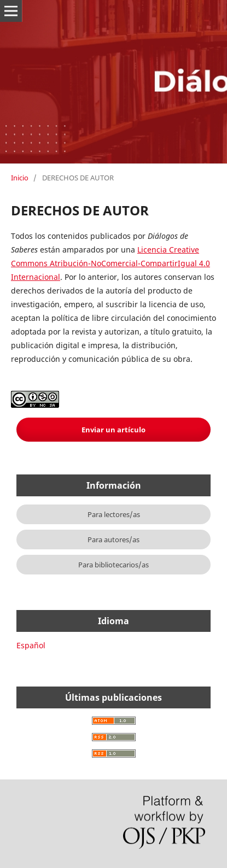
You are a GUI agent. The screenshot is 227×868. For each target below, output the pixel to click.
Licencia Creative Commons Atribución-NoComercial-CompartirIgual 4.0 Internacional (110, 263)
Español (31, 645)
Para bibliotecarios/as (113, 565)
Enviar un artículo (113, 430)
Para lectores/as (114, 514)
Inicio (20, 178)
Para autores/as (113, 539)
